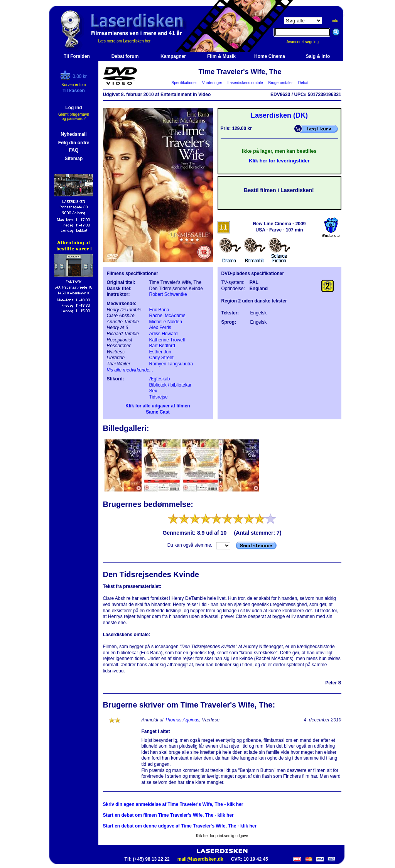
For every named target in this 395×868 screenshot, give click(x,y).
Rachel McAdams (167, 316)
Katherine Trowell (167, 340)
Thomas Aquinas (182, 720)
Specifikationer (184, 83)
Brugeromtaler (280, 83)
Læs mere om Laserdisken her (125, 41)
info (335, 21)
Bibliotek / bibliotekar (170, 385)
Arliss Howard (164, 334)
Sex (153, 391)
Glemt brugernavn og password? (74, 117)
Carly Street (161, 358)
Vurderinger (212, 83)
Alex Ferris (160, 328)
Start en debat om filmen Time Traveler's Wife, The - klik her (168, 815)
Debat (303, 83)
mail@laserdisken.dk (200, 859)
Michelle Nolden (166, 322)
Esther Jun (160, 352)
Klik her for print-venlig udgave (222, 836)
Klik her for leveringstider (279, 161)
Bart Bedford (162, 346)
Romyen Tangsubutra (171, 364)
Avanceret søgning (307, 42)
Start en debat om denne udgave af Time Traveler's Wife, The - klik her (180, 826)
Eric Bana (159, 310)
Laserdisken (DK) (279, 115)
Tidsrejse (159, 397)
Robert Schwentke (168, 294)
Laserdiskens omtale (245, 83)
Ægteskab (160, 379)
